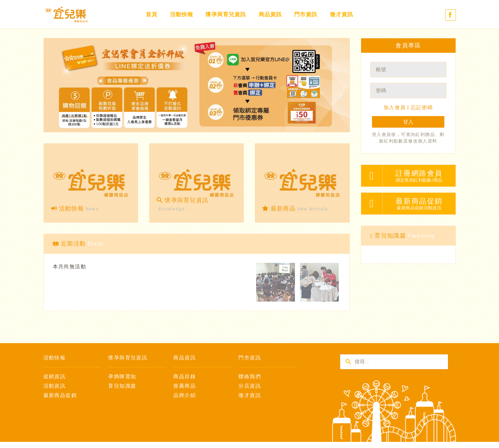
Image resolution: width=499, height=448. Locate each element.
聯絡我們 (250, 376)
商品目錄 (185, 376)
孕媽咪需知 (122, 376)
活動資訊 (55, 386)
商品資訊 (270, 14)
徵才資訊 (342, 14)
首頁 (152, 14)
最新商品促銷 (60, 395)
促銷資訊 (55, 376)
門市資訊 (306, 14)
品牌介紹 (185, 395)
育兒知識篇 (122, 386)
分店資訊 (250, 386)
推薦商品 (185, 386)
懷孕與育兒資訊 (226, 14)
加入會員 (395, 107)
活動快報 (182, 14)
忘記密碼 (422, 107)
